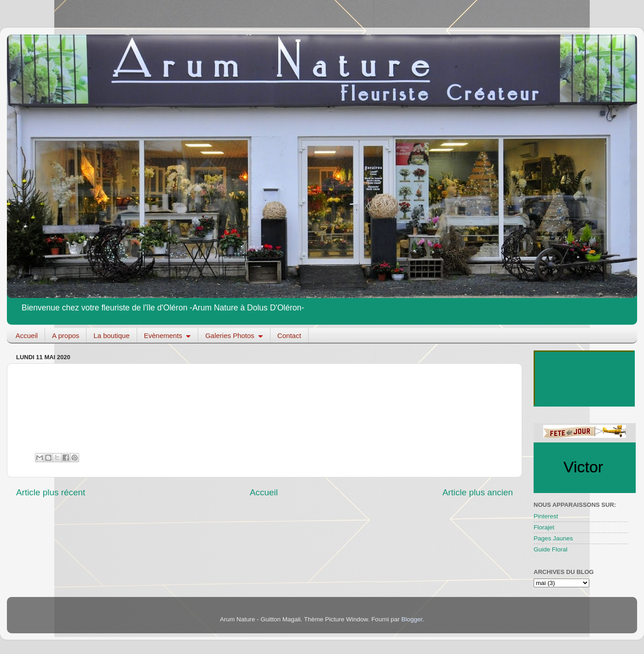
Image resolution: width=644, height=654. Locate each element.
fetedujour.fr (562, 488)
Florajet (544, 527)
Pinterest (546, 516)
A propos (66, 336)
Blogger (412, 619)
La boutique (111, 336)
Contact (289, 336)
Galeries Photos (234, 336)
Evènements (167, 336)
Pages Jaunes (553, 538)
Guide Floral (551, 549)
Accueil (27, 336)
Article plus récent (51, 492)
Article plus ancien (478, 492)
